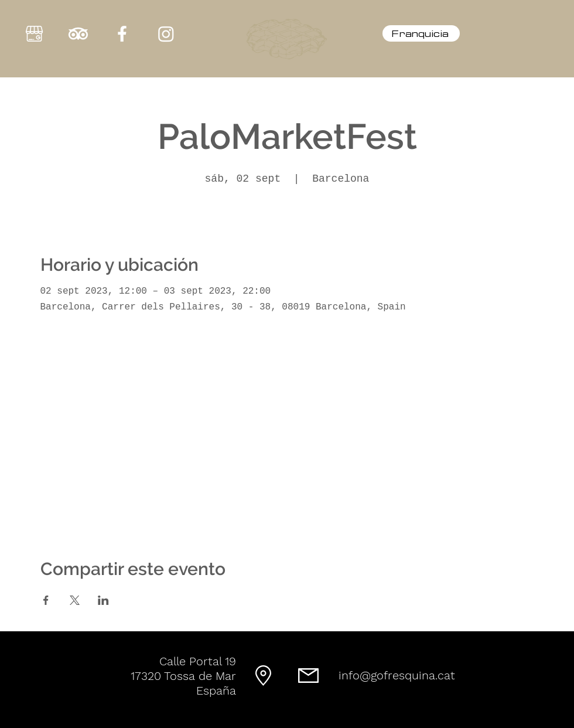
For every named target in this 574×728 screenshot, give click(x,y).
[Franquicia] (421, 33)
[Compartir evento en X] (75, 600)
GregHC (329, 723)
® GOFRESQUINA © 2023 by (275, 723)
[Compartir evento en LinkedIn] (103, 600)
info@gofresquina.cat (397, 675)
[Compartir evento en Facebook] (46, 600)
